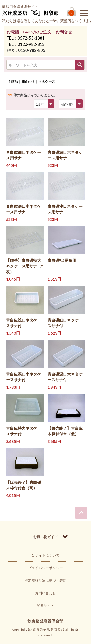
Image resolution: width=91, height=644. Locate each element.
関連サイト (45, 606)
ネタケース (47, 81)
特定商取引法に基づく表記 (46, 580)
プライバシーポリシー (45, 568)
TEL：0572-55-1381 (26, 38)
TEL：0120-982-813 (26, 44)
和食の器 (28, 81)
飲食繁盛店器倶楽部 (45, 621)
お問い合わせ (45, 593)
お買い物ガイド (45, 537)
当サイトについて (46, 555)
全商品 (13, 81)
